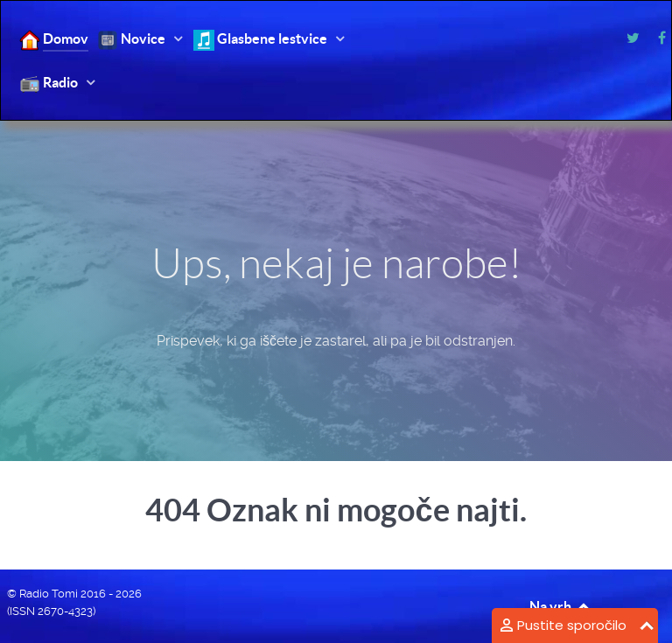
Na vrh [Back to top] (561, 606)
